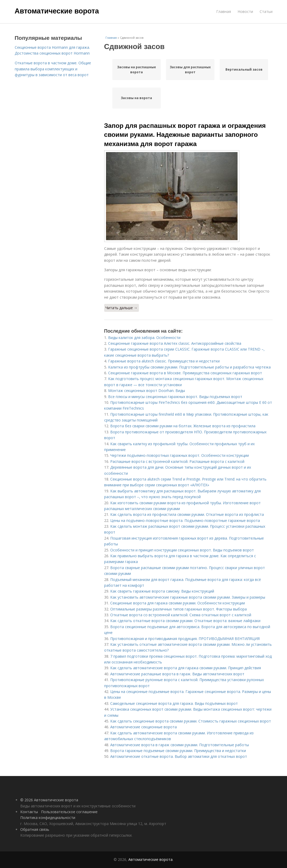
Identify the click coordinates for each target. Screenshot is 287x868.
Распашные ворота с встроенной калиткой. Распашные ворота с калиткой (177, 461)
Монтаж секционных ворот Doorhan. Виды (147, 391)
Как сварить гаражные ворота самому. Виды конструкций (162, 591)
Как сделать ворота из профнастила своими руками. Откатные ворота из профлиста (187, 514)
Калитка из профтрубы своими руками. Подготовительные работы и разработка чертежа (189, 367)
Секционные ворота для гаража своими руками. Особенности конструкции (178, 603)
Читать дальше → (122, 308)
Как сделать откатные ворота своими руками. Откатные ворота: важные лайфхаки (185, 621)
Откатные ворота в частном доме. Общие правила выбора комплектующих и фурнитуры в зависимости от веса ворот (53, 69)
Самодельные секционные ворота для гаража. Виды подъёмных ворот (174, 703)
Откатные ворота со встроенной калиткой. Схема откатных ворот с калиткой (181, 615)
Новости (245, 11)
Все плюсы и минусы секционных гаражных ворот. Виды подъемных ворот (175, 397)
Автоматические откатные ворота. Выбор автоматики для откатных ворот (179, 756)
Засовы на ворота (136, 98)
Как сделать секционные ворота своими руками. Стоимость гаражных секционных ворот (191, 721)
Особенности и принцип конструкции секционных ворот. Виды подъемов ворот (182, 550)
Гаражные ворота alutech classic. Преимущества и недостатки (164, 361)
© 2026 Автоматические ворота (49, 800)
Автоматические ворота (57, 11)
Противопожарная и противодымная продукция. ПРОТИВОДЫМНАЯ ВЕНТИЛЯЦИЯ (185, 639)
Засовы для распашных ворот (190, 70)
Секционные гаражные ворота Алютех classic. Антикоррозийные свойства (175, 343)
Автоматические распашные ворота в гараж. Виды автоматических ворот (177, 674)
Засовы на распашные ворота (137, 70)
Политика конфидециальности (48, 818)
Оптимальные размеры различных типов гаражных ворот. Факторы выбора (178, 609)
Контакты (29, 812)
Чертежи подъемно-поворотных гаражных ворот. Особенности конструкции (180, 455)
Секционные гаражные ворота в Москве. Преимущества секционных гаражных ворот (185, 373)
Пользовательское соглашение (69, 812)
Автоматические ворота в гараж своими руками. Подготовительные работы (180, 745)
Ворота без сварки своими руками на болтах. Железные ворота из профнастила (183, 426)
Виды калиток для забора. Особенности (144, 338)
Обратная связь (35, 829)
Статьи (266, 11)
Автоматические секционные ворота (143, 727)
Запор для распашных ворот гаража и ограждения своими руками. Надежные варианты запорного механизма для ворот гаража (185, 135)
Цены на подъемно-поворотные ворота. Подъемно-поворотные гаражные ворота (185, 520)
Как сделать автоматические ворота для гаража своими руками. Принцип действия (186, 668)
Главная (224, 11)
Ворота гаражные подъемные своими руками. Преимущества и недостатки (178, 751)
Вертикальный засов (244, 69)
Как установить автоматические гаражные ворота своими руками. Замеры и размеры (188, 597)
